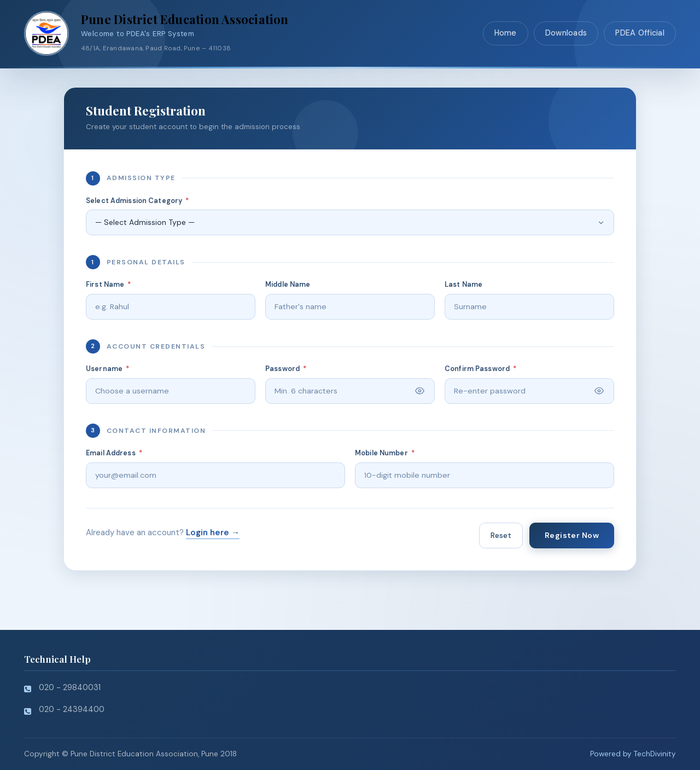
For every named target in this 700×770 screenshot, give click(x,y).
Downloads (566, 33)
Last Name (463, 285)
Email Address (114, 453)
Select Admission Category (137, 201)
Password (286, 369)
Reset (501, 535)
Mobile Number (385, 453)
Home (506, 33)
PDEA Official (640, 33)
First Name (109, 285)
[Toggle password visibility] (420, 391)
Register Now (572, 535)
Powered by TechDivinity (633, 754)
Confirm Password (480, 369)
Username (107, 369)
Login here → (213, 532)
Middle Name (288, 285)
